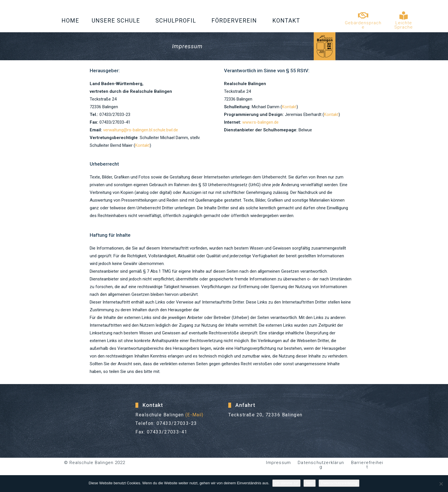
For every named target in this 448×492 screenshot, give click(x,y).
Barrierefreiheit (367, 463)
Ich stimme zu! (287, 483)
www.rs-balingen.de (260, 122)
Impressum (278, 463)
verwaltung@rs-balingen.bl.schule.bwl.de (141, 130)
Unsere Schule (117, 21)
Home (70, 21)
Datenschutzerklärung (321, 465)
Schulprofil (177, 21)
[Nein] (441, 484)
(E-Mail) (195, 415)
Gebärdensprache (363, 25)
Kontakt (288, 21)
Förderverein (236, 21)
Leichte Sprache (404, 25)
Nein (310, 483)
